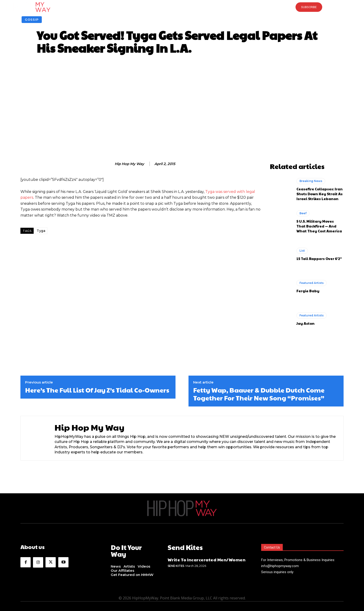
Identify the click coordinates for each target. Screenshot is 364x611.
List (302, 251)
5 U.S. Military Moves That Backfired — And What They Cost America (319, 226)
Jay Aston (305, 323)
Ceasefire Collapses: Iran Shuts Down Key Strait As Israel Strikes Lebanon (320, 194)
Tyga (41, 231)
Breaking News (311, 181)
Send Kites (176, 565)
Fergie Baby (308, 291)
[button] (182, 7)
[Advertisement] (182, 109)
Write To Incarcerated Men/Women (207, 558)
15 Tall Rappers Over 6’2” (319, 258)
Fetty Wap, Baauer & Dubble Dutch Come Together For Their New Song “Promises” (259, 394)
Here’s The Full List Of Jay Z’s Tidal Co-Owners (97, 390)
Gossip (32, 20)
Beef (303, 213)
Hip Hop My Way (129, 164)
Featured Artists (312, 283)
